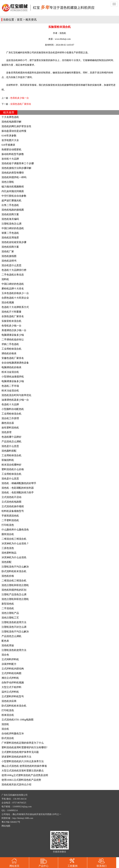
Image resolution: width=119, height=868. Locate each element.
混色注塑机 (8, 182)
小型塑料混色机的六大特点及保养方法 (23, 761)
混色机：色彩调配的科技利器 (18, 488)
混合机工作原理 (10, 418)
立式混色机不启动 (11, 497)
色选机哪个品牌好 (11, 437)
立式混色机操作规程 (13, 506)
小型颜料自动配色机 (13, 409)
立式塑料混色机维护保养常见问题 (20, 752)
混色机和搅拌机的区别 (14, 590)
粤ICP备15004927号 (11, 822)
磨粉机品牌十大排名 (13, 289)
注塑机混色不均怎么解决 (15, 567)
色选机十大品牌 (10, 404)
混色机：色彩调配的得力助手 (18, 492)
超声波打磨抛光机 (11, 200)
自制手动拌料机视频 (13, 683)
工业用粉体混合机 (11, 349)
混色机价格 (8, 576)
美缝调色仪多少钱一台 (14, 330)
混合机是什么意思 (11, 265)
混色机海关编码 (10, 219)
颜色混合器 (8, 423)
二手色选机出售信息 (13, 275)
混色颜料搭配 (9, 451)
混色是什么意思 (10, 446)
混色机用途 (8, 645)
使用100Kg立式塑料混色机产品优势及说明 (25, 775)
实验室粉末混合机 (11, 321)
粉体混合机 (8, 715)
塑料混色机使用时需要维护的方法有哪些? (24, 747)
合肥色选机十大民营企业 (15, 298)
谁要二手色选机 (10, 233)
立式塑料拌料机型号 (13, 696)
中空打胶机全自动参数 (14, 196)
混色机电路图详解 (11, 122)
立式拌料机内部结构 (13, 669)
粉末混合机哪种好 (11, 465)
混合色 (5, 655)
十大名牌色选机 (10, 117)
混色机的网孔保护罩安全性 (16, 126)
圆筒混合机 (8, 534)
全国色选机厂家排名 (21, 104)
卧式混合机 (8, 738)
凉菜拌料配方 (9, 664)
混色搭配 (7, 562)
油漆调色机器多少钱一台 (15, 400)
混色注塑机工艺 (10, 618)
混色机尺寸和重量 (11, 312)
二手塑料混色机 (10, 520)
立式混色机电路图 (11, 502)
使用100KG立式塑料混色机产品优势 (21, 780)
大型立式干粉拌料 (11, 687)
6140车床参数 (9, 136)
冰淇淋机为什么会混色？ (15, 543)
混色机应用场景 (10, 238)
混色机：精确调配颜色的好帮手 (19, 483)
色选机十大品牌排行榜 (14, 270)
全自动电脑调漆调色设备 (15, 363)
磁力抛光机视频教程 (13, 187)
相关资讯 (31, 20)
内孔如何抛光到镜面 (13, 191)
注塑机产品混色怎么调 (14, 594)
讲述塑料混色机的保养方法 (16, 757)
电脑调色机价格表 (11, 367)
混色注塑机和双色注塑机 (15, 585)
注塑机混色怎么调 (11, 224)
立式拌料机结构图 (11, 673)
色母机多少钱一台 (20, 98)
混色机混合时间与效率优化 (16, 395)
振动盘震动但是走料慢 (14, 131)
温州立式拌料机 (10, 692)
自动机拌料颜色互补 (13, 734)
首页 (20, 20)
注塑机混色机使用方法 (14, 622)
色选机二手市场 (10, 386)
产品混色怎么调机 (11, 441)
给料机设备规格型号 (13, 511)
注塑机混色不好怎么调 (14, 627)
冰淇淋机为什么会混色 (14, 557)
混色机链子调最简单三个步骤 (18, 163)
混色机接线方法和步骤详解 (16, 168)
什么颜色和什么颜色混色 (15, 530)
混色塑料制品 (9, 553)
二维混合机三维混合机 (14, 539)
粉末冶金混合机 (10, 372)
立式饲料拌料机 (10, 659)
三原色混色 (8, 548)
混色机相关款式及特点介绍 (16, 784)
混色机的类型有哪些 (13, 173)
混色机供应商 (9, 701)
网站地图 (6, 826)
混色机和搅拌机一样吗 (14, 177)
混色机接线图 (9, 256)
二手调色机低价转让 (13, 340)
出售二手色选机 (10, 205)
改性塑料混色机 (10, 428)
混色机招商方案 (10, 214)
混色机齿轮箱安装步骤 (14, 242)
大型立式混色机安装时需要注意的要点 (23, 771)
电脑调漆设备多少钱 (13, 335)
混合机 (5, 729)
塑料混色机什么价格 (13, 469)
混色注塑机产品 (10, 613)
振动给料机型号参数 (13, 154)
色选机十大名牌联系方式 (15, 307)
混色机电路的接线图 (13, 210)
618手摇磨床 (8, 145)
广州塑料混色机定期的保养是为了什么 (23, 743)
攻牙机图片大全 (10, 140)
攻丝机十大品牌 (10, 159)
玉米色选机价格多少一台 (15, 293)
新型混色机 (8, 604)
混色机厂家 (8, 251)
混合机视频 (8, 302)
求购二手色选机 (10, 344)
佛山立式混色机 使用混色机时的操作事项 (24, 766)
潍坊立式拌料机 (10, 678)
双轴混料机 (8, 460)
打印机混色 (8, 525)
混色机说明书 (9, 261)
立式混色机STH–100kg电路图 (18, 720)
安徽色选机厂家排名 (13, 358)
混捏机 (5, 724)
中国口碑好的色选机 (13, 228)
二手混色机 (8, 608)
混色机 (63, 33)
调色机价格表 (9, 353)
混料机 (5, 279)
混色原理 (7, 432)
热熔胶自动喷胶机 (11, 149)
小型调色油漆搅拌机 (13, 377)
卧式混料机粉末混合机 (14, 571)
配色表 (5, 641)
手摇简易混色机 (10, 516)
